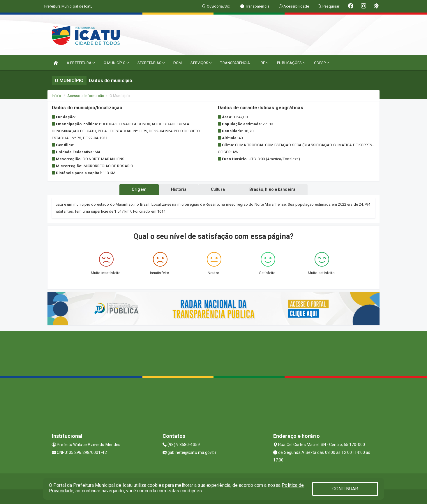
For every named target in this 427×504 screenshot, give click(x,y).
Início (57, 96)
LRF (264, 63)
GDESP (322, 63)
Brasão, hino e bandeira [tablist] (272, 189)
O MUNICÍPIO (116, 63)
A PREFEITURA (81, 63)
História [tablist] (179, 189)
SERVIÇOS (201, 63)
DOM (178, 63)
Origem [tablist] (139, 189)
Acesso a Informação (86, 96)
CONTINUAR (345, 489)
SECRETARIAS (151, 63)
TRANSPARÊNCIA (235, 63)
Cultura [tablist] (218, 189)
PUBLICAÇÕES (291, 63)
